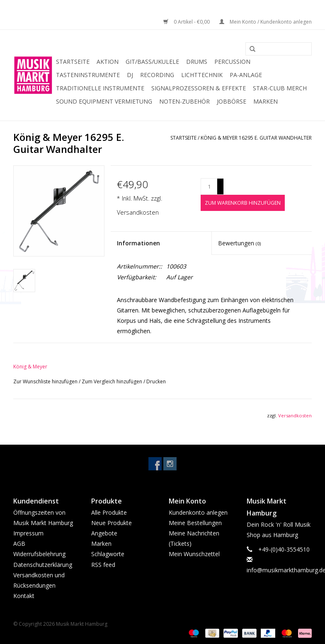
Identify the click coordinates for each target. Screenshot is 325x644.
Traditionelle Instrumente (100, 88)
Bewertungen (239, 243)
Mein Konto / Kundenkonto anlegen (266, 22)
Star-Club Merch (280, 88)
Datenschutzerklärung (43, 565)
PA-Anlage (246, 75)
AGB (19, 544)
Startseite (73, 62)
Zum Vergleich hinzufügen (113, 381)
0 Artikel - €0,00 (187, 22)
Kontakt (24, 596)
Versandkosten (138, 212)
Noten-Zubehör (184, 101)
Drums (197, 62)
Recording (157, 75)
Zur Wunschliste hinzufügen (46, 381)
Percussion (232, 62)
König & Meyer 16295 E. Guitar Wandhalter (256, 138)
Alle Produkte (109, 512)
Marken (266, 101)
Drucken (156, 381)
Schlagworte (108, 554)
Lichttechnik (202, 75)
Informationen (138, 243)
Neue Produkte (112, 523)
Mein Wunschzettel (194, 554)
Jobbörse (232, 101)
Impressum (28, 533)
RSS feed (103, 565)
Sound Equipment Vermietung (104, 101)
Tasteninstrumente (88, 75)
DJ (130, 75)
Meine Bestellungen (195, 523)
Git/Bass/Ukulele (152, 62)
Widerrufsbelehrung (39, 554)
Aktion (108, 62)
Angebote (104, 533)
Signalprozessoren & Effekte (199, 88)
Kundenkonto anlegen (198, 512)
